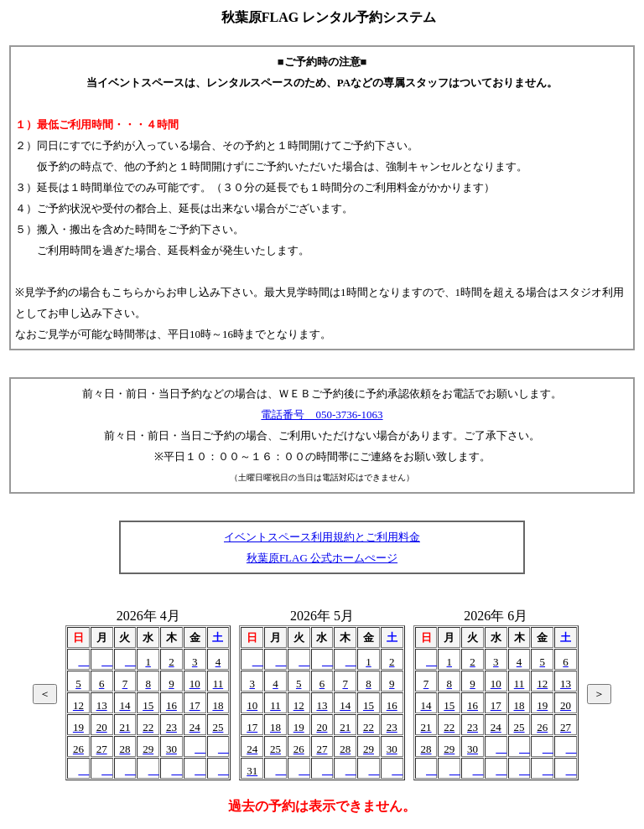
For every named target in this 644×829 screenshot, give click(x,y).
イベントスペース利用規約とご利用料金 (322, 537)
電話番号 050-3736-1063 (322, 414)
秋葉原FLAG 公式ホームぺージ (322, 558)
